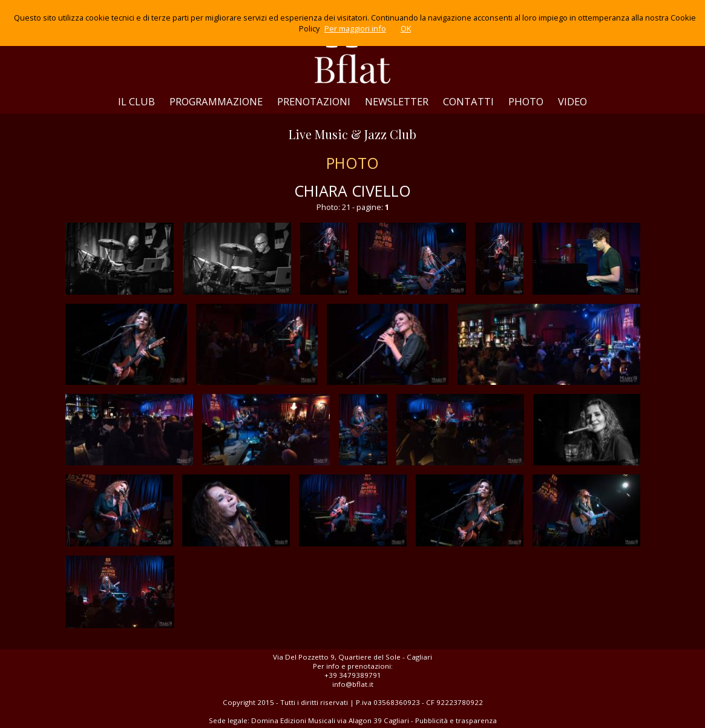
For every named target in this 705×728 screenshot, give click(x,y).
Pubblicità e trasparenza (456, 720)
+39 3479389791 (353, 675)
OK (406, 28)
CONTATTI (468, 101)
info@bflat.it (353, 684)
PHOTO (526, 101)
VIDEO (572, 101)
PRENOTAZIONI (314, 101)
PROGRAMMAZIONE (216, 101)
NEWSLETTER (397, 101)
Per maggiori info (355, 28)
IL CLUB (136, 101)
